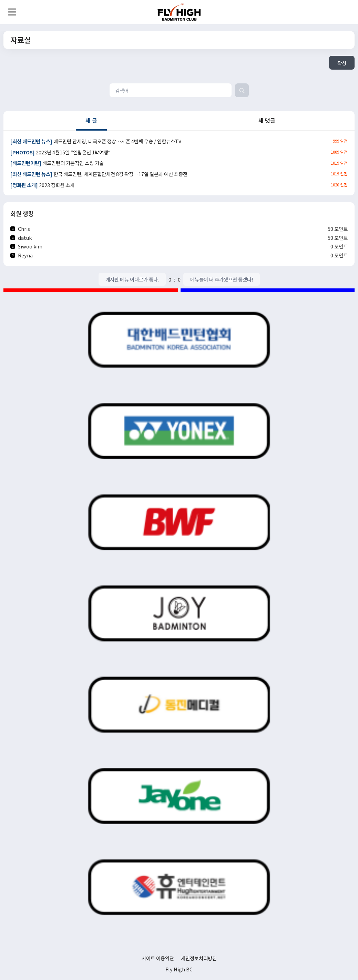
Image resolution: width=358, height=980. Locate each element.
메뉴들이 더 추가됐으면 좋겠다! (222, 279)
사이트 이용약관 (158, 958)
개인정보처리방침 (199, 958)
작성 (342, 63)
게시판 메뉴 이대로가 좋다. (132, 279)
